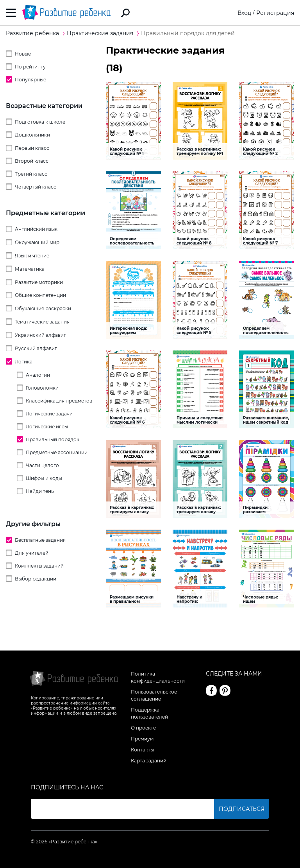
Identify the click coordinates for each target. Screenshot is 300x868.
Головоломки (42, 388)
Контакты (142, 750)
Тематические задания (42, 322)
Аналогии (38, 375)
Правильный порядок (53, 439)
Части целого (42, 465)
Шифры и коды (44, 478)
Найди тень (40, 491)
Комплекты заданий (39, 566)
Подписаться (242, 809)
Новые (23, 54)
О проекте (143, 728)
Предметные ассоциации (57, 452)
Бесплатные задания (40, 540)
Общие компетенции (40, 295)
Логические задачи (49, 414)
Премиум (142, 739)
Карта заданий (149, 761)
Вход (244, 13)
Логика (24, 362)
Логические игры (47, 427)
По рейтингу (30, 67)
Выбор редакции (36, 579)
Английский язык (36, 229)
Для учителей (32, 553)
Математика (30, 269)
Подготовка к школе (40, 122)
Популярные (30, 80)
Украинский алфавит (40, 335)
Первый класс (32, 148)
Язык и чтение (32, 256)
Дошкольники (32, 135)
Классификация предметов (59, 401)
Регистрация (275, 13)
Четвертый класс (36, 187)
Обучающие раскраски (43, 308)
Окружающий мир (37, 242)
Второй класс (32, 161)
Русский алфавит (36, 348)
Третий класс (31, 174)
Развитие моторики (39, 282)
